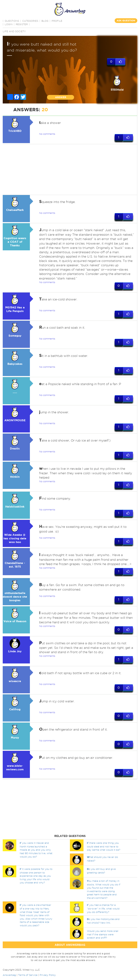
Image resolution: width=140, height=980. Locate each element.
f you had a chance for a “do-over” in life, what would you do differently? (103, 909)
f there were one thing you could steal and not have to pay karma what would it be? (104, 847)
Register (22, 24)
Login (9, 24)
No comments (47, 134)
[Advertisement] (69, 169)
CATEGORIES (30, 21)
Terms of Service (28, 975)
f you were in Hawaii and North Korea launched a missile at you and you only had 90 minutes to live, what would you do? (36, 850)
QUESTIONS (12, 21)
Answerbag (9, 975)
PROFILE (57, 21)
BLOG (45, 21)
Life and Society (14, 31)
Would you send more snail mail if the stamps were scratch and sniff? (103, 934)
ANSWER (61, 97)
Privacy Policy (48, 975)
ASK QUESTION (126, 21)
